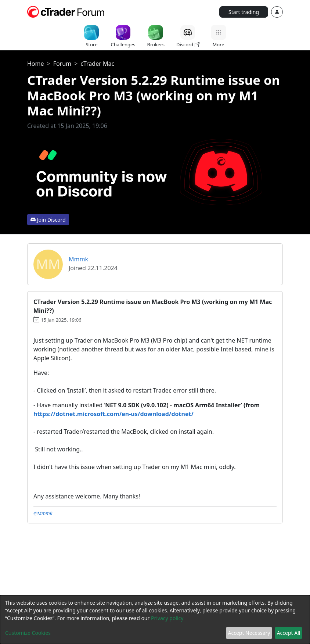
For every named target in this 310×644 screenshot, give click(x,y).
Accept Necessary (249, 633)
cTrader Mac (97, 64)
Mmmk (78, 259)
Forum (62, 64)
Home (36, 64)
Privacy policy (167, 618)
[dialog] (155, 620)
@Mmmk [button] (43, 513)
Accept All (289, 633)
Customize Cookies (28, 633)
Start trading (244, 12)
